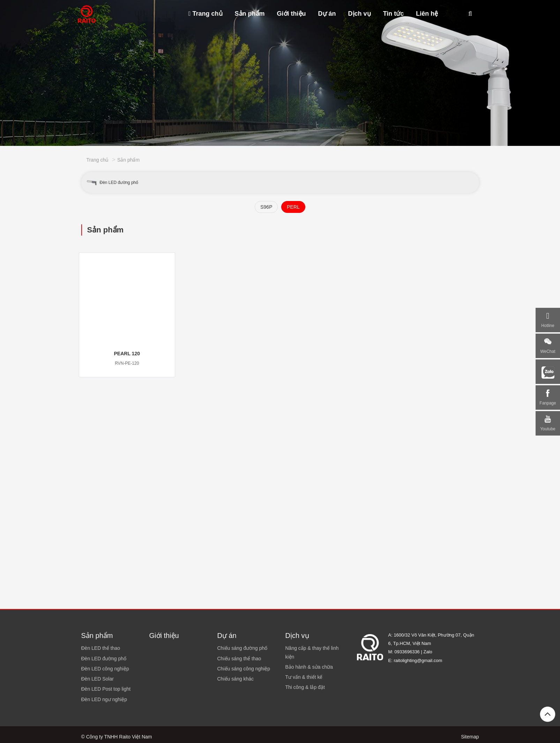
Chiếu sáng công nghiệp (244, 669)
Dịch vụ (360, 14)
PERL (293, 207)
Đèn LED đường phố (112, 183)
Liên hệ (427, 14)
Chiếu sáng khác (236, 679)
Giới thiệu (292, 14)
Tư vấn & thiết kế (304, 677)
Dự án (327, 14)
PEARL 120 (127, 354)
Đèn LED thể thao (101, 648)
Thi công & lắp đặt (305, 687)
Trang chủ (206, 14)
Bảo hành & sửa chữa (309, 667)
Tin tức (394, 14)
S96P (266, 207)
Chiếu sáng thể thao (239, 659)
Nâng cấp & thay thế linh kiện (312, 652)
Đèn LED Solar (98, 679)
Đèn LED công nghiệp (105, 669)
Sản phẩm (250, 14)
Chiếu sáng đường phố (242, 648)
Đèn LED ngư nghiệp (104, 699)
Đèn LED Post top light (106, 689)
